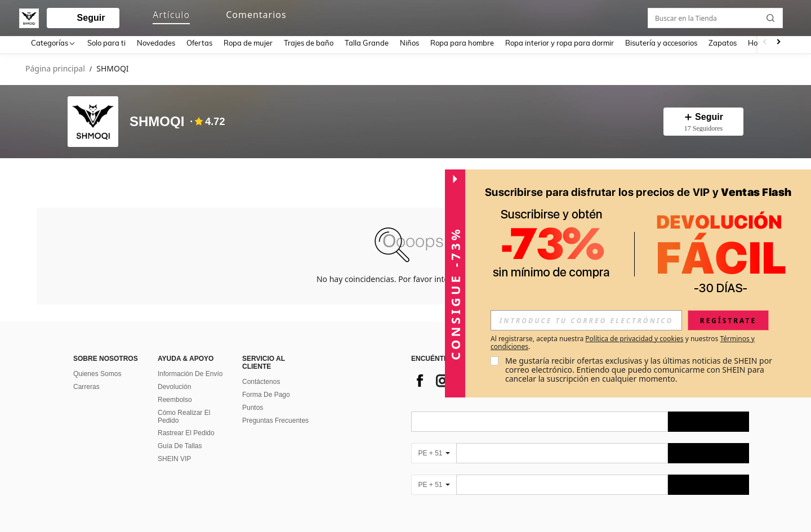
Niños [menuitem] (409, 43)
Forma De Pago (266, 392)
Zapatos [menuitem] (723, 43)
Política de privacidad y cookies (634, 339)
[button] (394, 16)
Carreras (86, 385)
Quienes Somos (97, 372)
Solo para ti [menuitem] (106, 43)
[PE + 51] (434, 451)
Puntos (253, 405)
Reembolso (175, 397)
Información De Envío (190, 372)
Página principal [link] (55, 69)
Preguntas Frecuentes (275, 418)
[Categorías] (54, 43)
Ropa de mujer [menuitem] (248, 43)
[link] (736, 16)
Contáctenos (261, 379)
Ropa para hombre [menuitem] (462, 43)
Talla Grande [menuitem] (367, 43)
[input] (586, 320)
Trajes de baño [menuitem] (309, 43)
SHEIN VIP (174, 457)
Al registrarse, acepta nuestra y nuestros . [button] (623, 343)
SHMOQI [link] (112, 69)
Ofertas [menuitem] (199, 43)
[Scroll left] (765, 43)
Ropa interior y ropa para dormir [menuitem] (560, 43)
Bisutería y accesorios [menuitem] (661, 43)
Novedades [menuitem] (156, 43)
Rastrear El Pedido (186, 431)
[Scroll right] (778, 43)
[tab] (56, 175)
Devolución (174, 385)
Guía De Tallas (180, 444)
